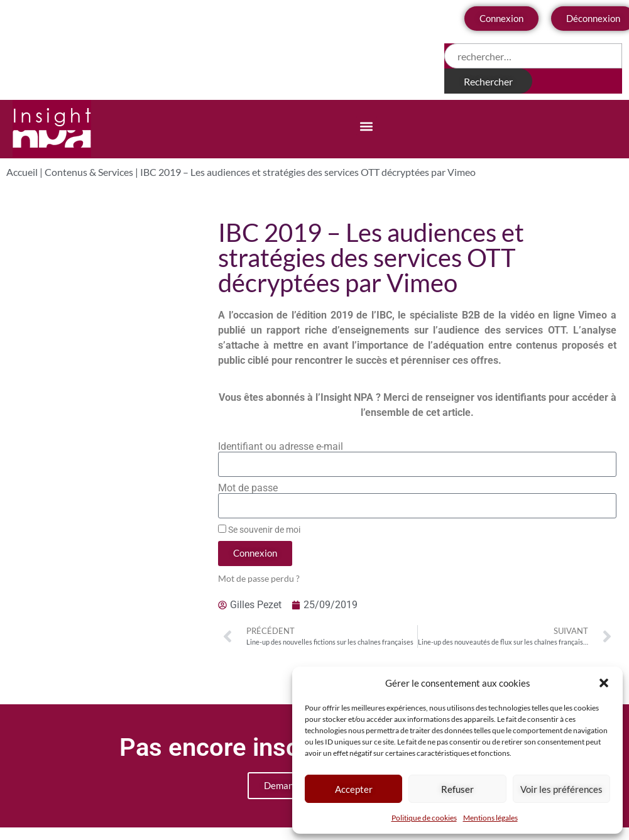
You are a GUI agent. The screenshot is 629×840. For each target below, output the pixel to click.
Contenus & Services (89, 172)
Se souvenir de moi (259, 530)
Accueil (22, 172)
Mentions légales (490, 818)
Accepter (354, 789)
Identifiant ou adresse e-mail (281, 447)
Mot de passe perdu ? (259, 579)
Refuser (457, 789)
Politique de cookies (424, 818)
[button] (604, 683)
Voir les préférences (561, 789)
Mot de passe (248, 488)
